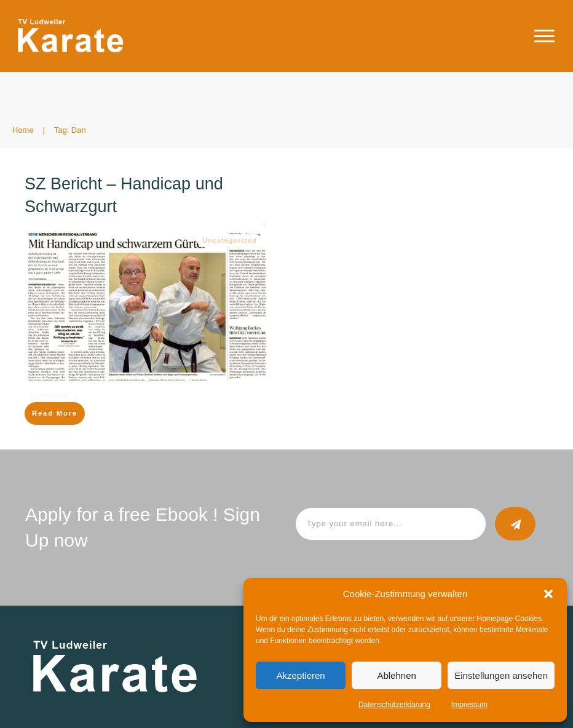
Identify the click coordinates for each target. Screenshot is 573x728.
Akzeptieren (300, 675)
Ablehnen (396, 675)
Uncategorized (230, 240)
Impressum (469, 705)
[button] (548, 594)
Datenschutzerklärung (394, 705)
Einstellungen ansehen (501, 675)
